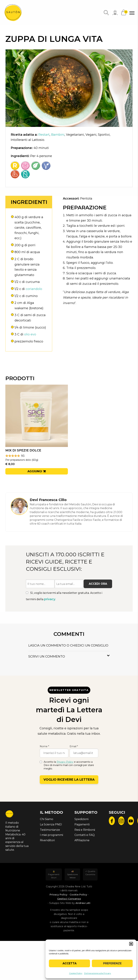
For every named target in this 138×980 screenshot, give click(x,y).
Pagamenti (82, 824)
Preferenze (112, 963)
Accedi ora (98, 584)
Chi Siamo (47, 819)
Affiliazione (82, 840)
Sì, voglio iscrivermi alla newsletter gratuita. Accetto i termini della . (64, 596)
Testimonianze (50, 830)
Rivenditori (47, 840)
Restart (44, 135)
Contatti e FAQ (85, 835)
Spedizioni (81, 819)
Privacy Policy (65, 762)
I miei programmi (51, 835)
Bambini (58, 135)
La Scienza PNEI (51, 824)
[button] (131, 944)
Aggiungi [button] (35, 471)
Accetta (70, 963)
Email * (74, 746)
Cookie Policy (76, 973)
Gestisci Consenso (69, 899)
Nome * (44, 746)
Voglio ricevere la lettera (69, 780)
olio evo (30, 334)
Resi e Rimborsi (85, 830)
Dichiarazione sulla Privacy (98, 973)
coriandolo (34, 289)
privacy (50, 599)
